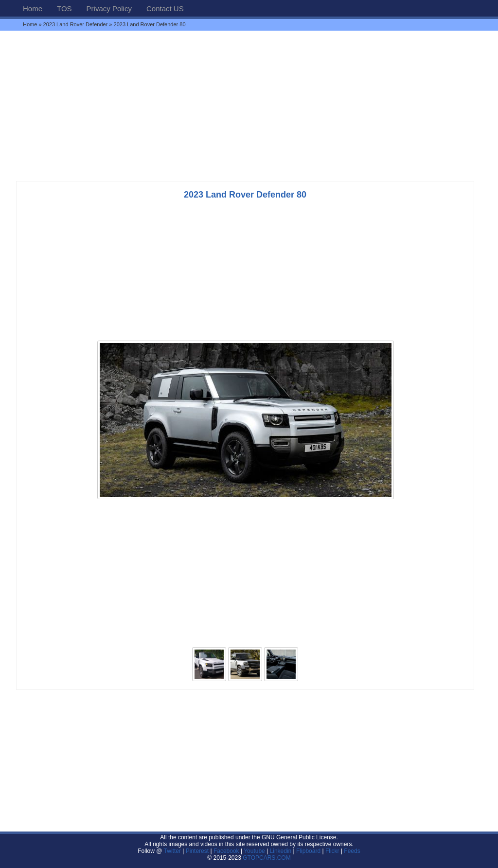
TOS (64, 9)
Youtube (254, 851)
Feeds (352, 851)
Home (33, 9)
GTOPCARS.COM (267, 858)
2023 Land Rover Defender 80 (245, 195)
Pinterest (197, 851)
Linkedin (281, 851)
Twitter (173, 851)
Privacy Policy (109, 9)
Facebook (226, 851)
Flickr (332, 851)
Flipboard (308, 851)
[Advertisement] (249, 106)
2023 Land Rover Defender (76, 24)
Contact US (165, 9)
